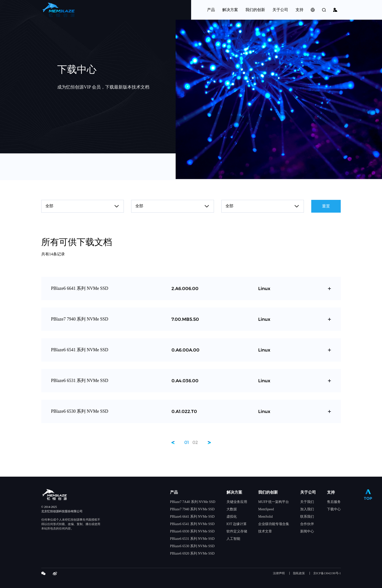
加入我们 (307, 509)
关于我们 (307, 502)
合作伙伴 (307, 524)
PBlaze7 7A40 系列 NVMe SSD (193, 502)
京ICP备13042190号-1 (327, 573)
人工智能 (233, 539)
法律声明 (279, 573)
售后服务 (334, 502)
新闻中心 (307, 531)
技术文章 (265, 531)
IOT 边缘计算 (237, 524)
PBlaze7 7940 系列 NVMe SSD (192, 509)
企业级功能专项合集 (274, 524)
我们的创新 (268, 492)
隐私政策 (299, 573)
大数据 (232, 509)
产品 (174, 492)
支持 (331, 492)
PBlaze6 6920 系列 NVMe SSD (192, 553)
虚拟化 (232, 517)
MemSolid (265, 517)
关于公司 (308, 492)
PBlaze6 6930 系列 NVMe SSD (192, 531)
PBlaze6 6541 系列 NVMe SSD (192, 524)
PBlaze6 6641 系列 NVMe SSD (192, 517)
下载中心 (334, 509)
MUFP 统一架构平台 (274, 502)
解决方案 (234, 492)
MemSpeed (266, 509)
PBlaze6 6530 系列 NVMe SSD (192, 546)
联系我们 (307, 517)
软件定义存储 (237, 531)
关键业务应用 (237, 502)
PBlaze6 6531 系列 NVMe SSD (192, 539)
